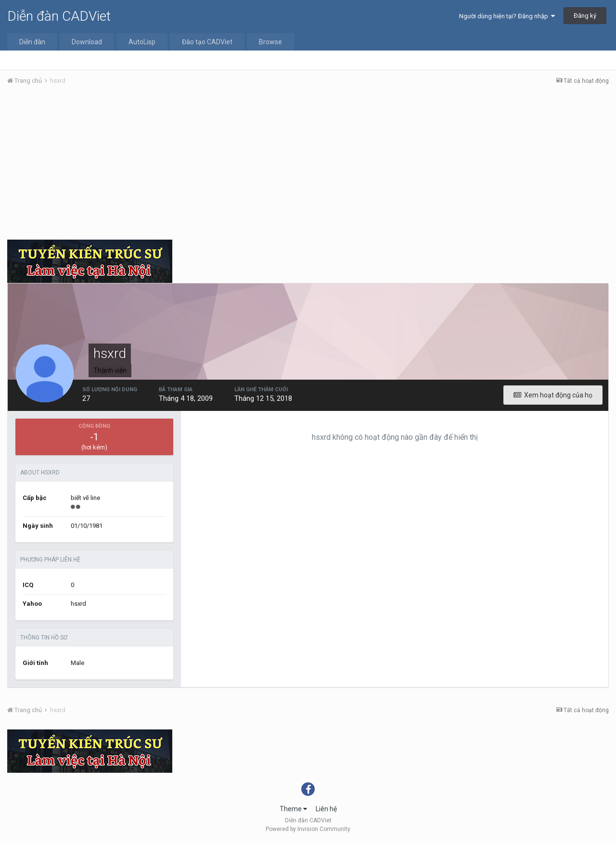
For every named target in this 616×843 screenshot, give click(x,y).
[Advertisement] (308, 165)
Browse (270, 42)
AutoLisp (142, 42)
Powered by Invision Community (308, 829)
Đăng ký (585, 16)
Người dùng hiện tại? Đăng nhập (507, 16)
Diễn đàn (32, 42)
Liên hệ (326, 809)
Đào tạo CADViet (207, 42)
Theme (293, 809)
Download (87, 42)
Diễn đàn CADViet (59, 16)
